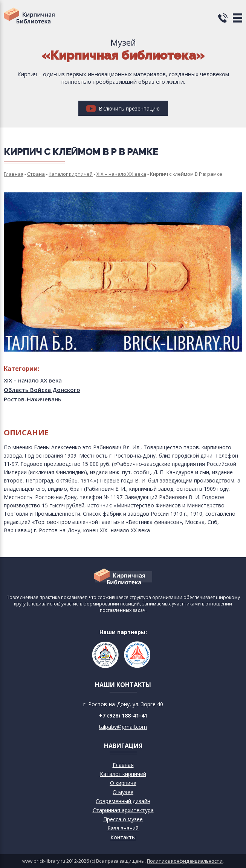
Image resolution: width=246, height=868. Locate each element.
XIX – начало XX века (33, 380)
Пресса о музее (123, 819)
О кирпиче (123, 783)
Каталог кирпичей (123, 774)
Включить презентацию (123, 108)
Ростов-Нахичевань (33, 399)
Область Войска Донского (42, 390)
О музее (123, 792)
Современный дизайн (123, 801)
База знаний (123, 828)
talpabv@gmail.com (123, 727)
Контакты (123, 837)
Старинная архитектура (123, 810)
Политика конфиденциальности (185, 861)
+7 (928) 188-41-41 (123, 715)
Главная (123, 765)
